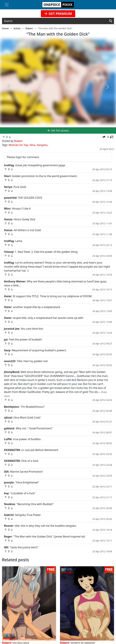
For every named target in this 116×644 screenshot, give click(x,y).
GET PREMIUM (58, 14)
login (19, 157)
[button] (9, 87)
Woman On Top (18, 145)
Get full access (58, 130)
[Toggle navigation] (7, 5)
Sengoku (42, 145)
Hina (32, 145)
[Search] (111, 21)
